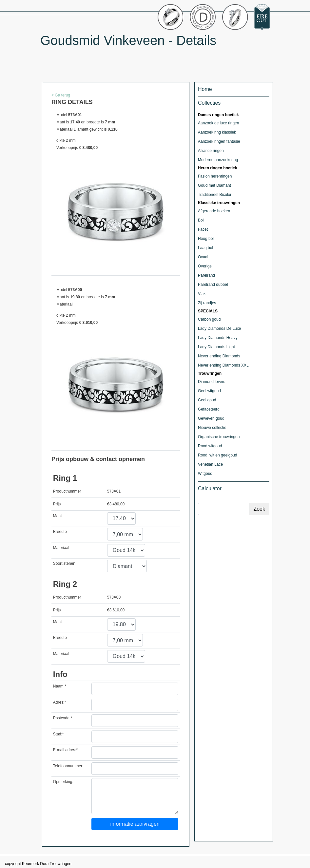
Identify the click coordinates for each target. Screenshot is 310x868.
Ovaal (203, 257)
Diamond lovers (212, 382)
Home (205, 89)
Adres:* (59, 702)
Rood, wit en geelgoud (217, 455)
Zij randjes (207, 303)
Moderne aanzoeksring (218, 160)
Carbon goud (209, 319)
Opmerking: (63, 782)
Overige (205, 266)
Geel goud (207, 400)
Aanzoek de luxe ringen (218, 123)
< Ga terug (61, 95)
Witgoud (205, 474)
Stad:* (58, 734)
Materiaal (61, 548)
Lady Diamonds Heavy (218, 338)
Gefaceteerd (209, 409)
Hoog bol (206, 239)
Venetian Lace (210, 464)
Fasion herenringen (215, 176)
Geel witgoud (209, 391)
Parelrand (206, 275)
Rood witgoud (210, 446)
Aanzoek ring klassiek (217, 132)
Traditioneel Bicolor (215, 195)
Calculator (210, 488)
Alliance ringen (211, 151)
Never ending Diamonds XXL (223, 365)
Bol (201, 220)
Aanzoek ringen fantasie (219, 141)
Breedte (60, 532)
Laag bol (205, 248)
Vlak (202, 294)
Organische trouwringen (219, 437)
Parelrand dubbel (213, 285)
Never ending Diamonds (219, 356)
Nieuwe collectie (212, 428)
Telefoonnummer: (68, 766)
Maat (58, 516)
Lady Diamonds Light (216, 347)
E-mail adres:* (65, 750)
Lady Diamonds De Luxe (219, 328)
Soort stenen (64, 563)
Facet (203, 229)
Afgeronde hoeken (214, 211)
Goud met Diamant (214, 185)
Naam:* (60, 686)
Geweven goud (211, 418)
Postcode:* (63, 718)
